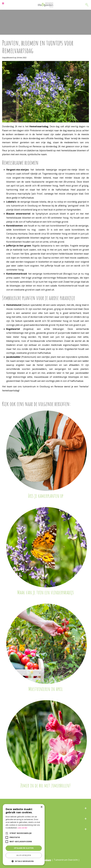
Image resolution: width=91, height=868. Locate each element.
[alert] (24, 835)
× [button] (41, 807)
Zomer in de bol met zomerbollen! (45, 785)
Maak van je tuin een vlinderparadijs (46, 592)
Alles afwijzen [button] (24, 855)
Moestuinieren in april (46, 689)
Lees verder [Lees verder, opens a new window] (22, 828)
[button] (24, 861)
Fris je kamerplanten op (46, 496)
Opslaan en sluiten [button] (24, 848)
